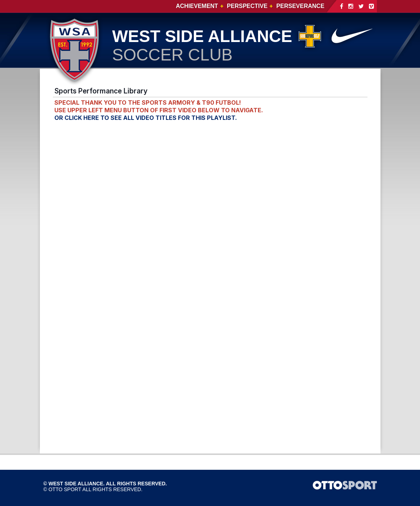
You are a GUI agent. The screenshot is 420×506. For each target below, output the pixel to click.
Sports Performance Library (101, 91)
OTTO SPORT (65, 489)
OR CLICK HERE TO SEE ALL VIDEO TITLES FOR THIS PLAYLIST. (146, 118)
